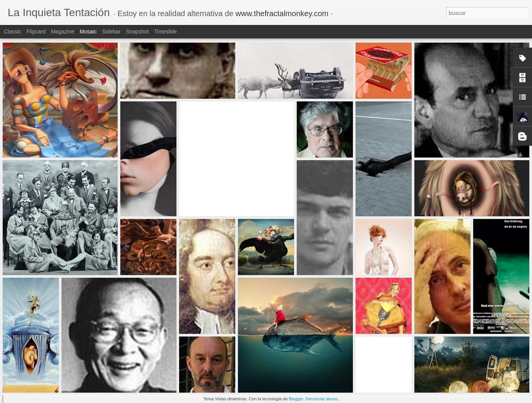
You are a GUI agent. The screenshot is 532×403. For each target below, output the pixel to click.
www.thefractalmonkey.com (282, 13)
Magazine (63, 32)
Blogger (296, 399)
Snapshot (137, 32)
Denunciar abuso (322, 399)
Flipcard (36, 32)
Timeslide (165, 32)
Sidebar (111, 32)
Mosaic (88, 32)
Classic (12, 32)
